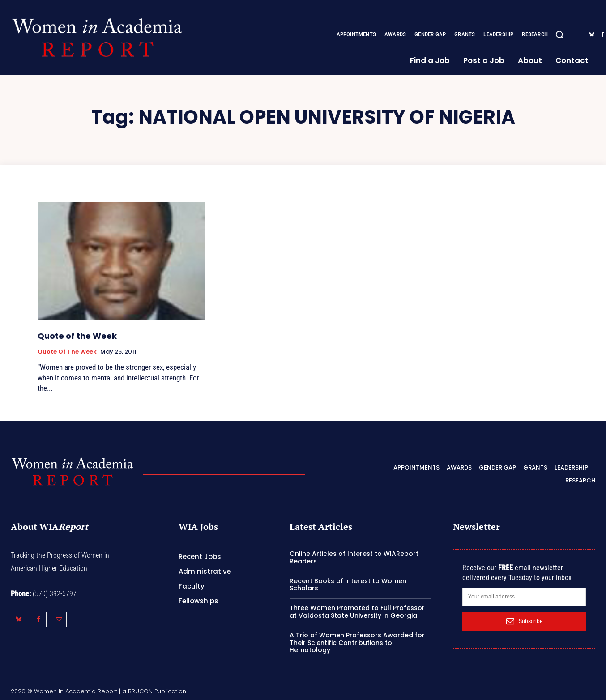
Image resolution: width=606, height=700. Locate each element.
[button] (559, 34)
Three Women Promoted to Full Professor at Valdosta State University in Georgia (357, 612)
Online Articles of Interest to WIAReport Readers (354, 557)
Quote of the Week (77, 336)
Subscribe (524, 621)
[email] (524, 597)
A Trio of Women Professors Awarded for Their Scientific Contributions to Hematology (357, 643)
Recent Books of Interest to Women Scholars (348, 585)
